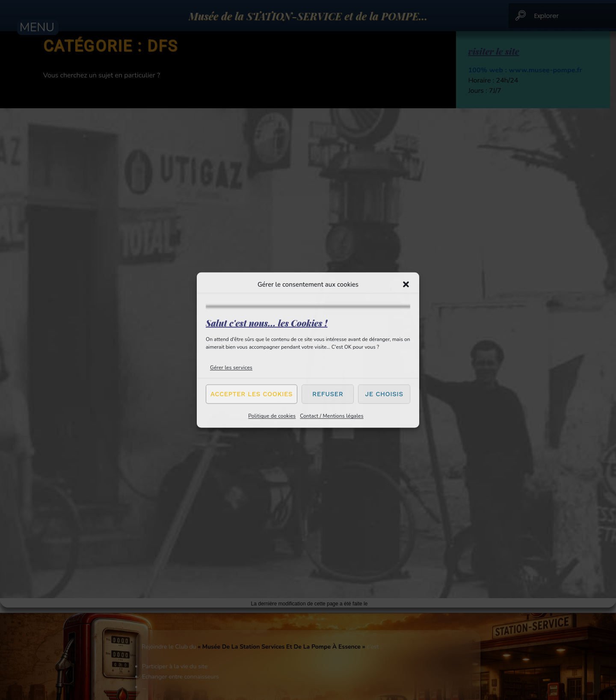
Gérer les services (231, 367)
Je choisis (384, 394)
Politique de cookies (272, 415)
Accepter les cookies (252, 394)
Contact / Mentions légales (332, 415)
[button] (406, 285)
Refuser (328, 394)
